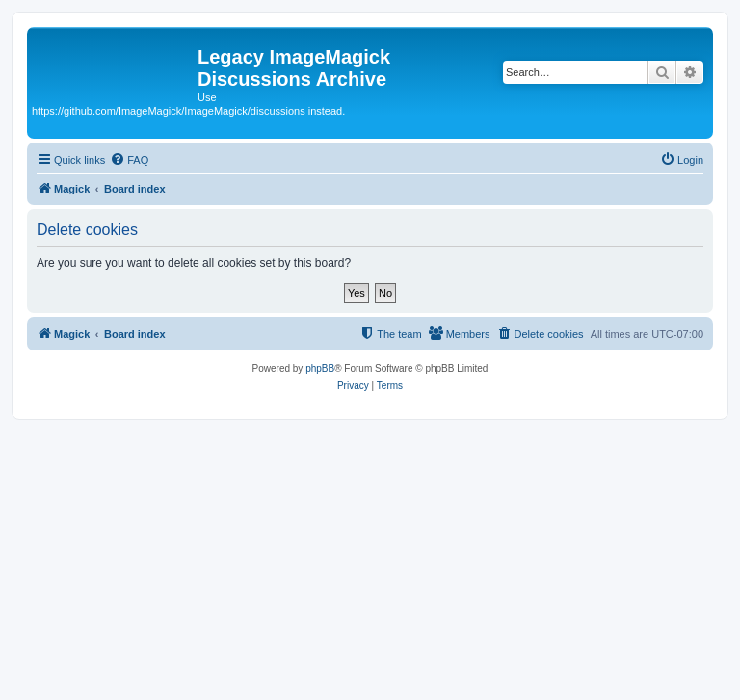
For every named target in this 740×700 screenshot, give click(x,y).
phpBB (320, 368)
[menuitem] (129, 160)
